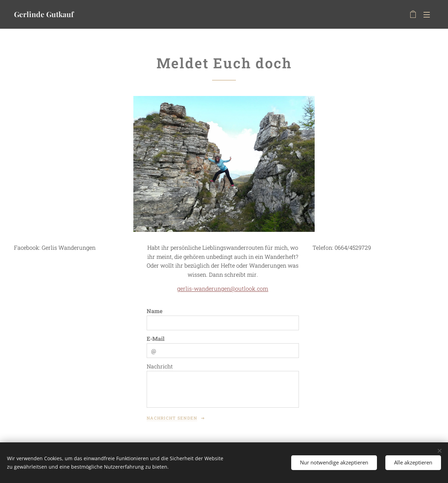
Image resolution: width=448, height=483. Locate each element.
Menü (427, 15)
